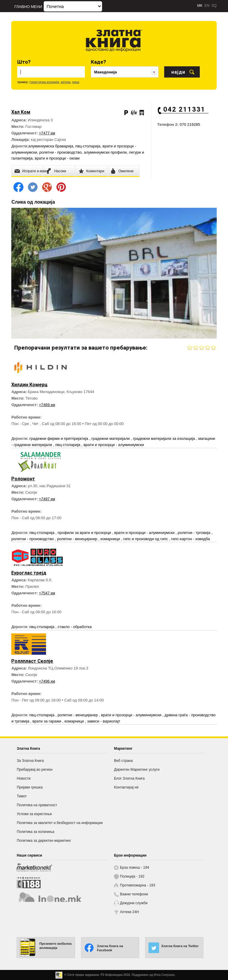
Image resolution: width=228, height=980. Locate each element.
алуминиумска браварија (51, 146)
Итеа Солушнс (164, 975)
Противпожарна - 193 (138, 885)
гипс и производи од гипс (146, 539)
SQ (214, 6)
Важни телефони (134, 894)
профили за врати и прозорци (85, 533)
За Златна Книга (30, 761)
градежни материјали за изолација (165, 438)
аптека (66, 82)
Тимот (22, 796)
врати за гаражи (47, 721)
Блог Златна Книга (129, 778)
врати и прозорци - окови (57, 158)
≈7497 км (47, 499)
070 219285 (190, 124)
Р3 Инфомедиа (112, 975)
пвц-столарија (88, 146)
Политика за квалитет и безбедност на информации (60, 823)
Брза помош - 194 (134, 868)
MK (200, 6)
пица (76, 82)
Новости (23, 778)
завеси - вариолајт (104, 721)
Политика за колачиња (35, 832)
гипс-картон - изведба (190, 539)
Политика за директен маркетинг (44, 841)
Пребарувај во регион (35, 770)
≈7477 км (47, 133)
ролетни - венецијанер (78, 539)
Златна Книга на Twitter (180, 946)
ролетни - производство (60, 152)
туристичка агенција (44, 82)
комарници (111, 539)
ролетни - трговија (195, 533)
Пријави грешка (30, 787)
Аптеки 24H (129, 912)
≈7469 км (47, 405)
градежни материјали (111, 438)
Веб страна (123, 761)
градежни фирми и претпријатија (59, 438)
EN (207, 6)
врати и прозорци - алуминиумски (114, 445)
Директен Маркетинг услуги (137, 770)
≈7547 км (47, 593)
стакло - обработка (75, 627)
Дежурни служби (134, 903)
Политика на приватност (37, 805)
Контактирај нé (126, 787)
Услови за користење (34, 814)
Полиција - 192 (132, 876)
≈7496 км (47, 681)
